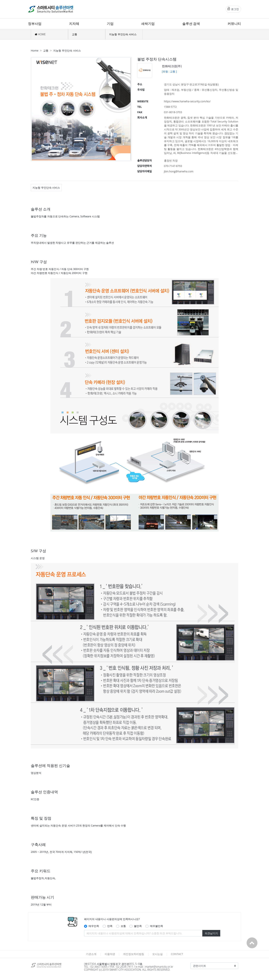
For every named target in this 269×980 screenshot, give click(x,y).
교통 (75, 34)
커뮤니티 (234, 24)
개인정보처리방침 (134, 954)
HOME (40, 34)
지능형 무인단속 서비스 (123, 34)
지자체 (74, 24)
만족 (110, 926)
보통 (123, 926)
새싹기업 (148, 24)
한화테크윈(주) (172, 66)
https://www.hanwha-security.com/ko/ (187, 101)
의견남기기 (211, 933)
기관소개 (91, 954)
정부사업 (35, 24)
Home (35, 51)
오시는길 (157, 954)
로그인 (233, 9)
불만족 (138, 926)
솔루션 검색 (191, 24)
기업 (110, 24)
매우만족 (94, 926)
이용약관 (110, 954)
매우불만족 (157, 926)
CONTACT (177, 954)
